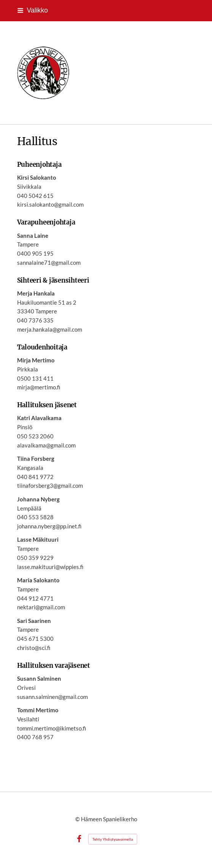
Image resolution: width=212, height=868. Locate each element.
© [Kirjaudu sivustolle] (78, 819)
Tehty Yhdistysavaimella (113, 839)
